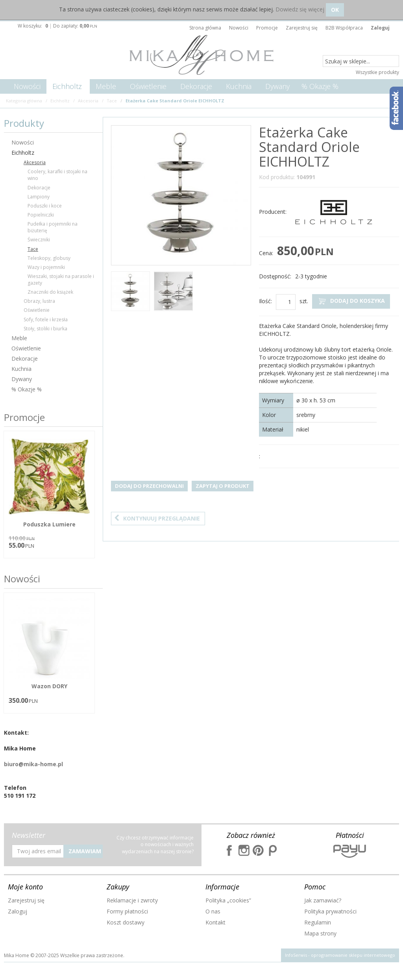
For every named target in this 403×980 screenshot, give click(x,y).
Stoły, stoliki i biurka (45, 329)
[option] (130, 292)
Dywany (277, 86)
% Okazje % (320, 86)
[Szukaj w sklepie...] (361, 61)
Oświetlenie (148, 86)
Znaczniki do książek (50, 292)
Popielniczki (41, 215)
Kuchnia (239, 86)
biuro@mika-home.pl (33, 764)
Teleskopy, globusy (49, 258)
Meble (106, 86)
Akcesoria (35, 162)
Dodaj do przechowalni (149, 486)
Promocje (24, 417)
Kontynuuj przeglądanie (157, 518)
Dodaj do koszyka (351, 301)
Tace (33, 249)
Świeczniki (39, 240)
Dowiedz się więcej (300, 9)
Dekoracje (196, 86)
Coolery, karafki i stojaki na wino (57, 175)
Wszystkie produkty (377, 72)
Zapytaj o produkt (223, 486)
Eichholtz (67, 86)
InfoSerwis (296, 955)
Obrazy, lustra (39, 301)
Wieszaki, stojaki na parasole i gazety (61, 280)
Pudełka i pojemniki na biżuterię (53, 227)
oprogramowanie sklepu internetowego (353, 955)
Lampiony (39, 197)
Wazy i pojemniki (46, 267)
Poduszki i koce (45, 206)
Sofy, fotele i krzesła (46, 320)
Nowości (27, 86)
